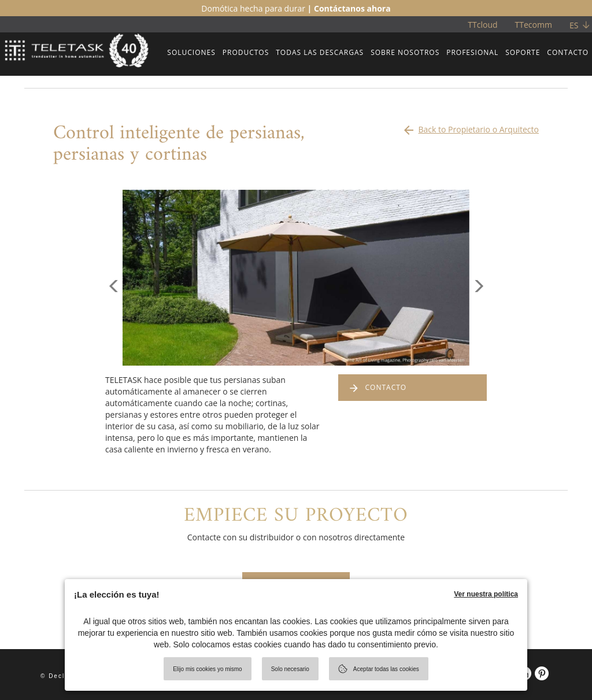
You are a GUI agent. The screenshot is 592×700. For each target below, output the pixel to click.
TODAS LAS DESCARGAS (320, 52)
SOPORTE (523, 52)
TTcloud (482, 25)
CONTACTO (568, 52)
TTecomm (534, 25)
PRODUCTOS (246, 52)
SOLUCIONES (191, 52)
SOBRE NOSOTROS (405, 52)
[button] (114, 322)
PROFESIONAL (472, 52)
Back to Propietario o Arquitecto (470, 127)
